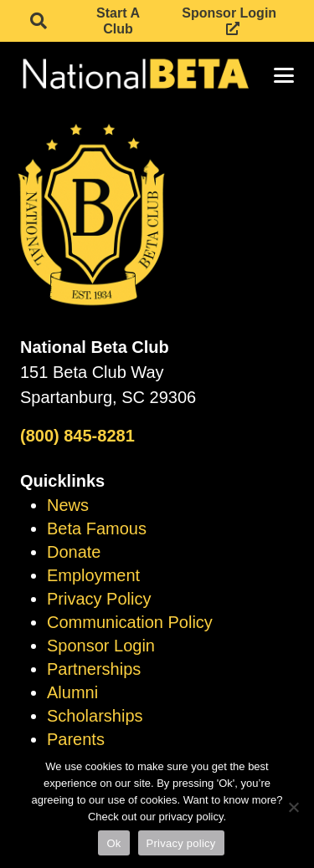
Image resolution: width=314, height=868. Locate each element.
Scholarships (95, 716)
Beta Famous (97, 528)
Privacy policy (181, 843)
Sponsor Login (101, 646)
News (68, 505)
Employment (93, 575)
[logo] (134, 75)
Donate (74, 552)
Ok (113, 843)
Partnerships (94, 669)
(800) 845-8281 (77, 436)
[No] (293, 807)
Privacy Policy (99, 599)
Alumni (72, 692)
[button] (39, 21)
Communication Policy (130, 622)
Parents (76, 739)
